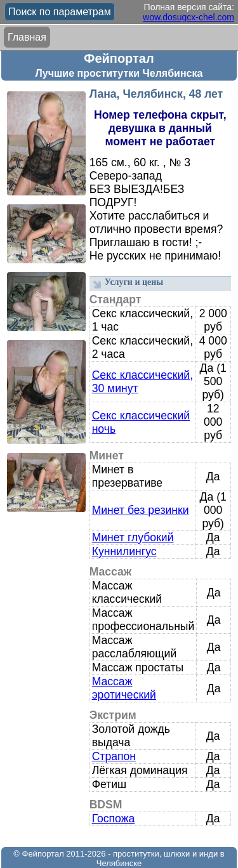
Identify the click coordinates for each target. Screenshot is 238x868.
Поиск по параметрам (60, 12)
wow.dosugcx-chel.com (188, 17)
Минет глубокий (133, 537)
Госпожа (114, 819)
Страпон (114, 756)
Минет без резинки (141, 510)
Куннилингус (124, 551)
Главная (27, 37)
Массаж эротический (124, 688)
